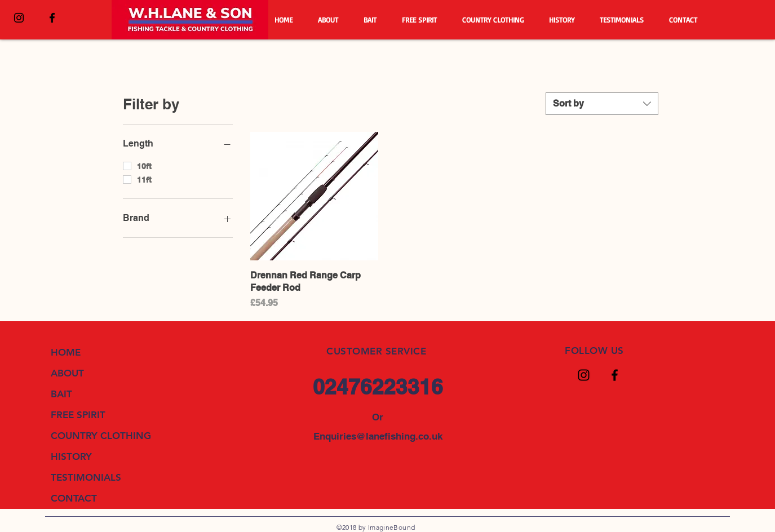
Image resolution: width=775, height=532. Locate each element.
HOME (66, 352)
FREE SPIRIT (78, 415)
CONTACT (74, 498)
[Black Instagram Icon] (19, 18)
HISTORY (71, 456)
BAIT (61, 394)
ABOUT (67, 373)
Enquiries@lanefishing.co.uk (378, 436)
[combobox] (602, 104)
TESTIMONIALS (86, 477)
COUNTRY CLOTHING (101, 436)
